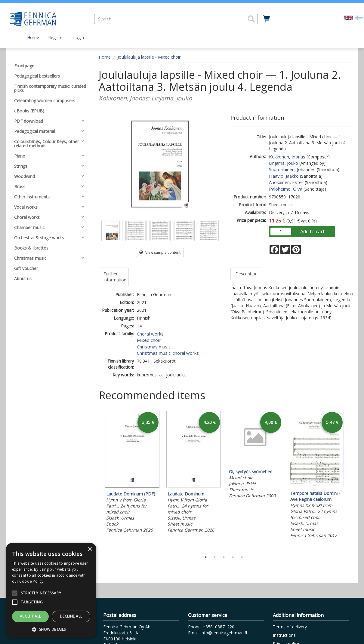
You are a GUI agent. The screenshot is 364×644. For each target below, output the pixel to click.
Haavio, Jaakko (284, 176)
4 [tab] (233, 557)
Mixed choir (149, 340)
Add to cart (312, 232)
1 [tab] (206, 557)
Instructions (284, 635)
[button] (251, 19)
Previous (97, 480)
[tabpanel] (132, 472)
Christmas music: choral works (168, 353)
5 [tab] (242, 557)
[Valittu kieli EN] (349, 17)
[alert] (51, 590)
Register (56, 37)
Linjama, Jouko (284, 163)
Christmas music (154, 347)
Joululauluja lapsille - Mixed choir (149, 57)
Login (79, 37)
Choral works (150, 334)
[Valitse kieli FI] (359, 17)
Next (350, 480)
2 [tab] (215, 557)
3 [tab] (224, 557)
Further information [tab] (115, 277)
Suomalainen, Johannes (292, 169)
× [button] (89, 549)
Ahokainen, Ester (286, 182)
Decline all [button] (71, 616)
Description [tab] (246, 274)
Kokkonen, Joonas (287, 157)
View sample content (160, 252)
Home (33, 37)
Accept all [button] (31, 616)
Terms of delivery (290, 627)
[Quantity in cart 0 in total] (267, 19)
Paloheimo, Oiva (286, 189)
